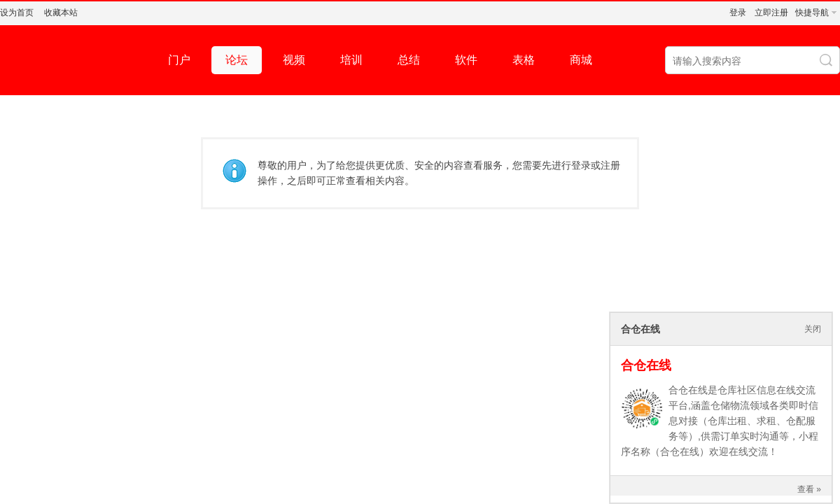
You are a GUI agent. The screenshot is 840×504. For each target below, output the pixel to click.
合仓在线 (646, 365)
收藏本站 (61, 13)
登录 (738, 13)
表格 (524, 60)
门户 (179, 60)
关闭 (813, 329)
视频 (294, 60)
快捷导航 (812, 13)
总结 (409, 60)
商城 (581, 60)
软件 (466, 60)
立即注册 (771, 13)
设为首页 (17, 13)
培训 (351, 60)
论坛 (237, 60)
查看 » (809, 489)
